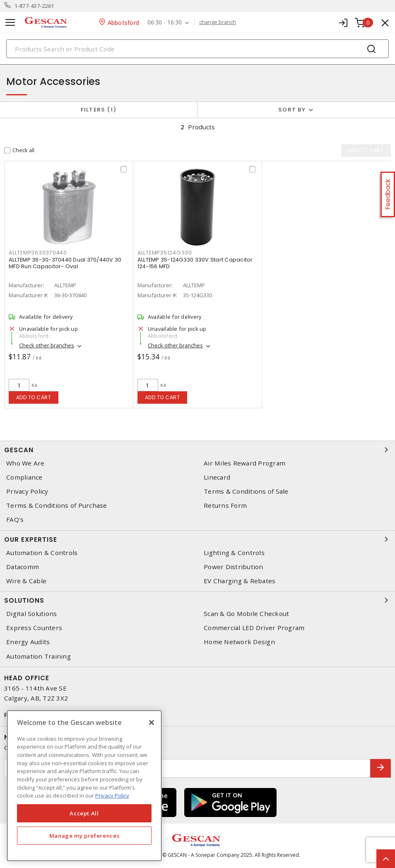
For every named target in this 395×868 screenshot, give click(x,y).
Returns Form (225, 506)
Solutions (197, 600)
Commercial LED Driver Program (254, 628)
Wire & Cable (26, 581)
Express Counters (34, 628)
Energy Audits (28, 642)
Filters (99, 110)
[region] (84, 786)
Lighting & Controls (234, 553)
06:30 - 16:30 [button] (165, 23)
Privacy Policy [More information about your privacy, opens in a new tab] (112, 795)
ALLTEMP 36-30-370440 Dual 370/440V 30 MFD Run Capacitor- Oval (65, 263)
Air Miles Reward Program (244, 463)
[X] (152, 723)
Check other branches (47, 345)
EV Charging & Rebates (240, 581)
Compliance (24, 477)
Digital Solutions (31, 614)
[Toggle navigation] (10, 23)
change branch (218, 22)
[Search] (197, 49)
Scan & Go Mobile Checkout (246, 614)
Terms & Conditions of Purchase (57, 506)
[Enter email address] (187, 768)
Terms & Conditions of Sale (246, 491)
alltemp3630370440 (38, 253)
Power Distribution (234, 567)
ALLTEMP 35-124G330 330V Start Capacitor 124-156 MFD (195, 263)
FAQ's (15, 520)
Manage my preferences (84, 836)
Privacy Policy (27, 491)
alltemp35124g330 (165, 253)
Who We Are (25, 463)
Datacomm (23, 567)
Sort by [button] (292, 110)
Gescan (197, 450)
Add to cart (34, 397)
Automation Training (39, 656)
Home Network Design (239, 642)
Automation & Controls (42, 553)
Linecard (217, 477)
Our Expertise (197, 539)
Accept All (84, 813)
